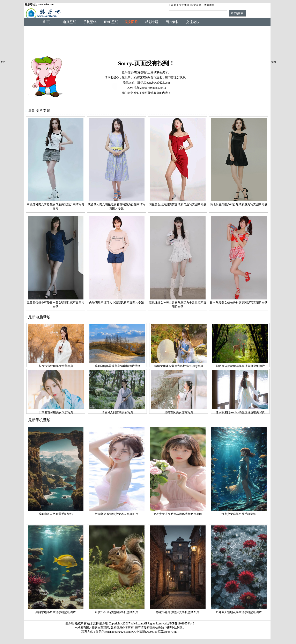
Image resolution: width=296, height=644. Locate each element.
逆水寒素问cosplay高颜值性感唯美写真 (240, 412)
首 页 (46, 22)
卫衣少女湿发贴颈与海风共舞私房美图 (178, 514)
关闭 (3, 62)
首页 (173, 5)
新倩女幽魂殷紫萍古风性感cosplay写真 (179, 366)
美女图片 (131, 22)
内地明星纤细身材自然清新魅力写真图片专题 (239, 204)
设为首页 (196, 5)
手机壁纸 (90, 22)
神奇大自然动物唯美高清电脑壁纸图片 (240, 366)
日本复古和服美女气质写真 (56, 412)
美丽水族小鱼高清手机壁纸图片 (55, 612)
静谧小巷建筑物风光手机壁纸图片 (178, 612)
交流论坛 (193, 22)
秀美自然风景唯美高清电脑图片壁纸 (117, 366)
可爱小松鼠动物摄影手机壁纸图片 (117, 612)
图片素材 (172, 22)
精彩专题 (152, 22)
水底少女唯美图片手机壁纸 (239, 514)
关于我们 (184, 5)
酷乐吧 (104, 624)
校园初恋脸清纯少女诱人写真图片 (117, 514)
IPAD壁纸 (111, 22)
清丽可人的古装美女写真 (117, 412)
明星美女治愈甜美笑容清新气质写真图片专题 (178, 204)
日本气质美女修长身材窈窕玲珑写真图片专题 (239, 303)
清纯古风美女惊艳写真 (179, 412)
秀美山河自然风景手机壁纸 (55, 514)
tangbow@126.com (158, 83)
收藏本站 (209, 5)
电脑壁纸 (69, 22)
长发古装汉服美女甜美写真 (56, 366)
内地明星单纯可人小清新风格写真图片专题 (117, 303)
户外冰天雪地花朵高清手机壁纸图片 (239, 612)
